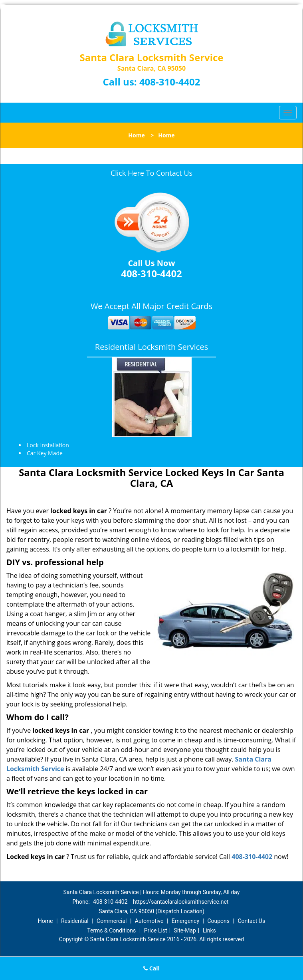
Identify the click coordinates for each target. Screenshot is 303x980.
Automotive (149, 921)
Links (209, 930)
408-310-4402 (170, 82)
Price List (156, 930)
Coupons (218, 921)
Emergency (185, 921)
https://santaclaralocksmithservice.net (181, 902)
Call (151, 968)
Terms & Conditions (111, 930)
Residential (75, 921)
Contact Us (251, 921)
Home (136, 135)
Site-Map (185, 930)
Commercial (112, 921)
